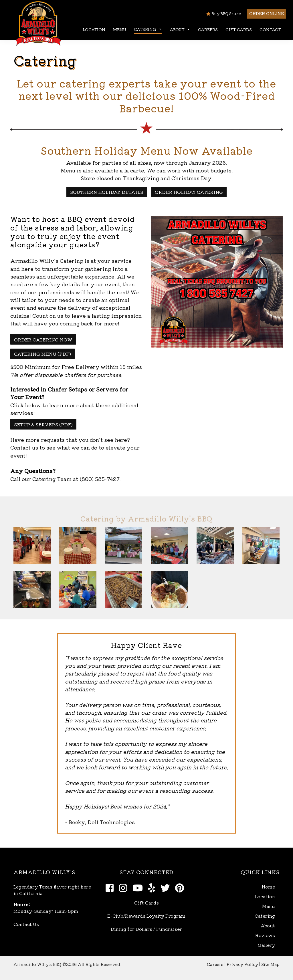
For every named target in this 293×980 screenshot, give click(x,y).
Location (94, 29)
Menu (120, 29)
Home (268, 887)
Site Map (270, 964)
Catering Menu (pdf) (42, 354)
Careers (208, 29)
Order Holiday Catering (189, 192)
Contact (270, 29)
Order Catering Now (43, 339)
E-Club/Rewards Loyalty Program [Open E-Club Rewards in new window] (146, 916)
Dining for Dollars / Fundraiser (146, 929)
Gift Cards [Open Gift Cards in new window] (146, 903)
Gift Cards (239, 29)
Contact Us (26, 924)
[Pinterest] (181, 887)
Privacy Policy (242, 964)
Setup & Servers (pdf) (43, 424)
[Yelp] (153, 887)
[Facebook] (111, 887)
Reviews (265, 935)
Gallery (266, 945)
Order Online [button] (267, 13)
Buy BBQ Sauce (224, 14)
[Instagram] (125, 887)
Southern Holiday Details (107, 192)
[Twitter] (167, 887)
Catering (148, 29)
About (180, 30)
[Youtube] (139, 887)
